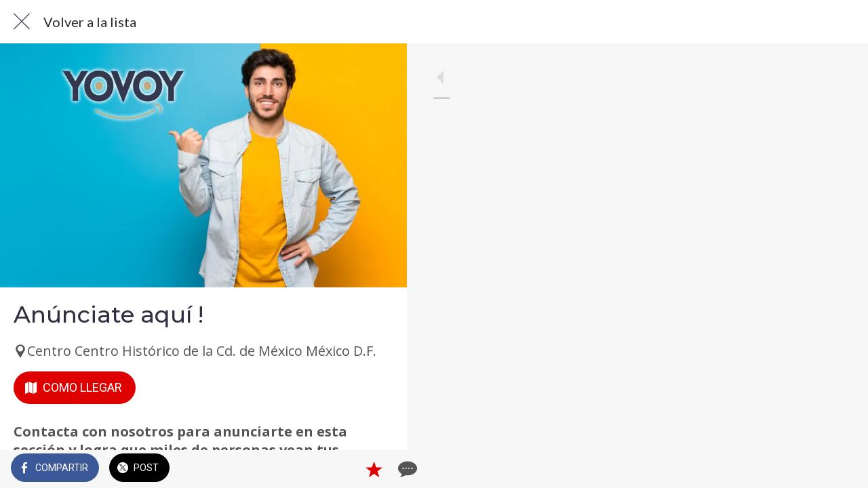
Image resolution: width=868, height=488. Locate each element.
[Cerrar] (22, 22)
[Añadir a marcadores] (347, 469)
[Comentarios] (380, 469)
